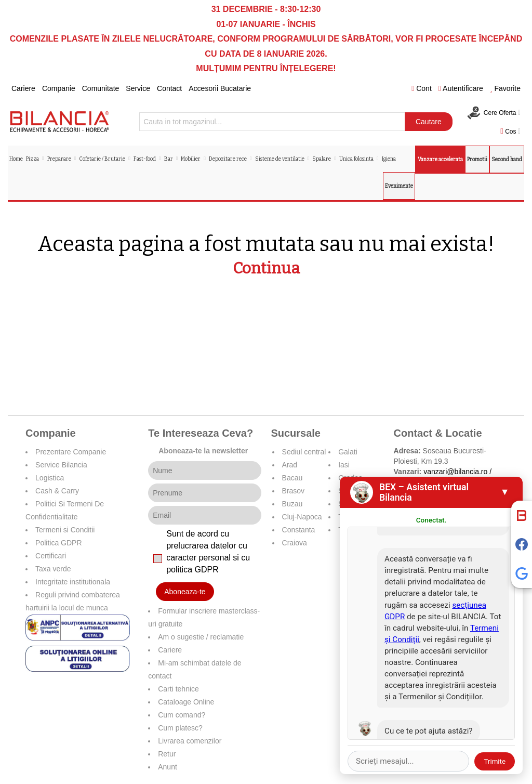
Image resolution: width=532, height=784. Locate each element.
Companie (59, 88)
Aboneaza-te (185, 592)
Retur (167, 754)
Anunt (168, 767)
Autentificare (461, 88)
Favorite (505, 88)
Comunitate (101, 88)
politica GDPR (192, 570)
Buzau (292, 504)
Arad (290, 465)
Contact (169, 88)
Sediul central (304, 452)
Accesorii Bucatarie (220, 88)
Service (138, 88)
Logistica (50, 478)
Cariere (23, 88)
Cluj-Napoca (302, 517)
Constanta (299, 530)
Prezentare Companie (71, 452)
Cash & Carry (57, 491)
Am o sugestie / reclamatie (201, 637)
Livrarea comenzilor (190, 741)
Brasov (294, 491)
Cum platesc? (180, 728)
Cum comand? (182, 715)
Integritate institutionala (73, 582)
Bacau (292, 478)
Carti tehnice (178, 689)
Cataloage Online (186, 702)
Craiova (295, 543)
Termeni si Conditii (65, 530)
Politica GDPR (58, 543)
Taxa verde (53, 569)
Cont (422, 88)
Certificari (51, 556)
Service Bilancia (61, 465)
